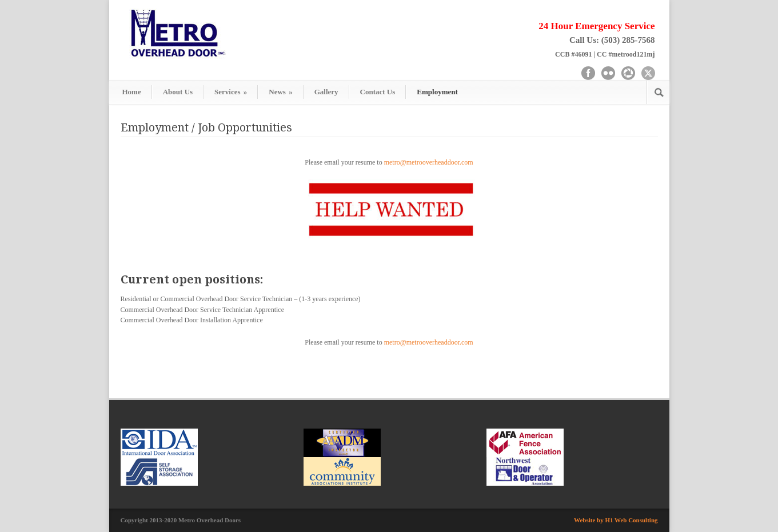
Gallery (326, 92)
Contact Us (378, 92)
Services (231, 92)
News (280, 92)
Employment (437, 92)
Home (132, 92)
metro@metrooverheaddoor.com (429, 162)
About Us (178, 92)
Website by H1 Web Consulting (616, 520)
